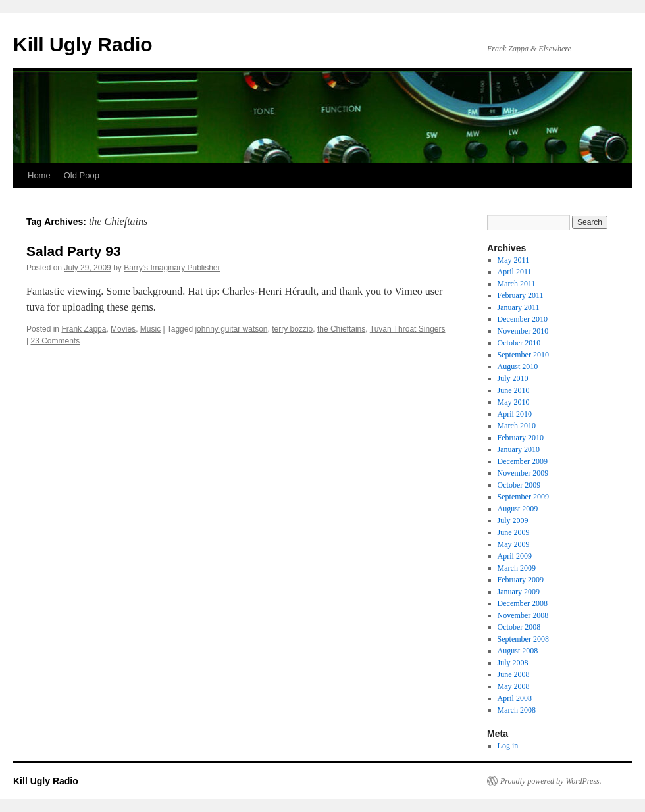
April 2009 (515, 556)
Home (39, 175)
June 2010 (514, 390)
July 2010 (513, 378)
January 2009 (519, 592)
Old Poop (82, 175)
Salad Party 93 (74, 251)
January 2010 (519, 449)
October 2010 (519, 343)
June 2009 (514, 532)
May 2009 (514, 544)
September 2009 (523, 497)
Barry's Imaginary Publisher (172, 268)
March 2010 (517, 426)
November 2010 (523, 331)
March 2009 (517, 568)
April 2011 (515, 272)
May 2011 (514, 260)
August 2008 (518, 651)
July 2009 (513, 520)
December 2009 (523, 461)
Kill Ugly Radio (83, 44)
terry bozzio (292, 329)
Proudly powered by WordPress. (551, 781)
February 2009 (521, 580)
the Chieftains (341, 329)
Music (150, 329)
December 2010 (523, 319)
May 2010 (514, 402)
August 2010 (518, 367)
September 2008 (523, 639)
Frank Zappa (84, 329)
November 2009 (523, 473)
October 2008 (519, 627)
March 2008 (517, 710)
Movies (123, 329)
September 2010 (523, 355)
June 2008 (514, 674)
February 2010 (521, 438)
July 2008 (513, 663)
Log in (508, 746)
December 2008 (523, 603)
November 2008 (523, 615)
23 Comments (55, 341)
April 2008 (515, 698)
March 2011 (517, 284)
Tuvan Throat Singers (408, 329)
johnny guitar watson (231, 329)
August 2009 (518, 509)
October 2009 (519, 485)
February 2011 (521, 295)
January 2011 (519, 307)
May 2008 (514, 686)
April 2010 (515, 414)
